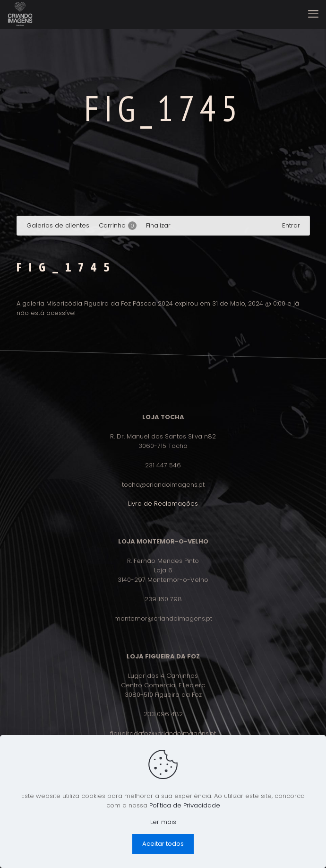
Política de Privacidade (185, 805)
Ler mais (163, 822)
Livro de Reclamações (163, 504)
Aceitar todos (163, 844)
